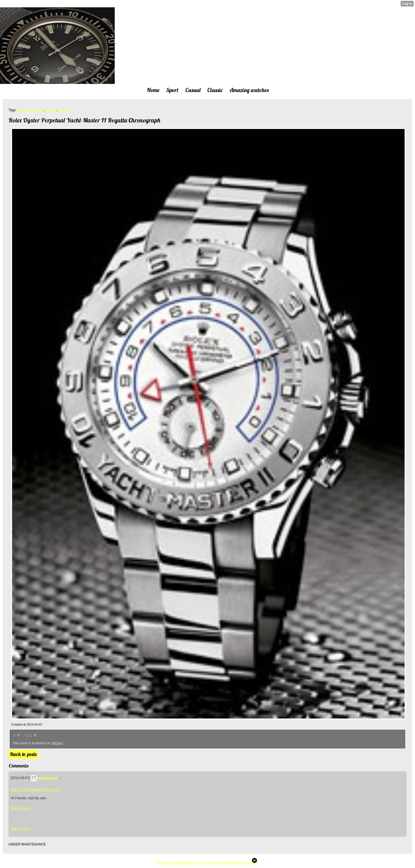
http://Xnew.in (21, 808)
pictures (64, 110)
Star (31, 736)
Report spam (50, 790)
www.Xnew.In (44, 778)
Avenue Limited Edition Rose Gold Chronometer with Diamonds (207, 863)
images (51, 110)
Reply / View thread (25, 790)
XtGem (57, 743)
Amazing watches (30, 110)
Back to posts (23, 754)
